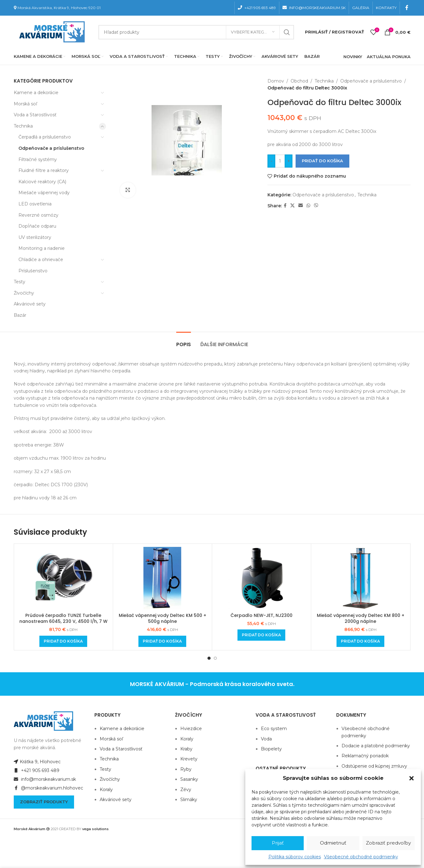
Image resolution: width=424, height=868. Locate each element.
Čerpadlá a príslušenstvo (45, 137)
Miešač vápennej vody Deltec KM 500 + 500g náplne (162, 618)
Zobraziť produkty (44, 802)
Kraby (186, 749)
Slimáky (189, 800)
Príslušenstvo (33, 271)
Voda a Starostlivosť (35, 115)
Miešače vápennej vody (44, 193)
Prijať (278, 843)
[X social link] (292, 206)
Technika (23, 126)
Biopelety (271, 749)
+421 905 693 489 (37, 770)
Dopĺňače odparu (37, 226)
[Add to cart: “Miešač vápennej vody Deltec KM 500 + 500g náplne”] (162, 641)
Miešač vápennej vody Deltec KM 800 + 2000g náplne (361, 618)
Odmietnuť (333, 843)
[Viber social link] (316, 206)
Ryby (186, 769)
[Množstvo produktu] (280, 161)
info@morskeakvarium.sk (45, 779)
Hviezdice (191, 729)
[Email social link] (301, 206)
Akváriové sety (30, 304)
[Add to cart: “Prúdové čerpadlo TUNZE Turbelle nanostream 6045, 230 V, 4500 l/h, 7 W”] (63, 641)
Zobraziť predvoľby (388, 843)
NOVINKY (353, 57)
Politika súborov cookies (295, 857)
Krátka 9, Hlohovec (37, 762)
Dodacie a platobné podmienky (376, 746)
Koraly (106, 790)
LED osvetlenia (35, 204)
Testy (20, 282)
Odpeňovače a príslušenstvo (51, 148)
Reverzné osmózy (38, 215)
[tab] (184, 341)
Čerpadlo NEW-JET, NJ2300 (262, 615)
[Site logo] (51, 32)
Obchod (299, 81)
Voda (266, 739)
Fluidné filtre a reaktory (44, 170)
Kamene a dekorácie (36, 93)
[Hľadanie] (196, 32)
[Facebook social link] (407, 8)
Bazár (20, 315)
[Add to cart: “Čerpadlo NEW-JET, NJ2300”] (261, 635)
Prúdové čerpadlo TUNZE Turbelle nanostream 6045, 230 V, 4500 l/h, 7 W (63, 618)
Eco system (274, 729)
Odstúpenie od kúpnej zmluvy (374, 766)
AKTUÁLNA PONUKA (389, 57)
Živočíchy (24, 293)
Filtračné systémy (38, 159)
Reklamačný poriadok (365, 756)
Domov (276, 81)
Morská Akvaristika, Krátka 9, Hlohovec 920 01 (59, 8)
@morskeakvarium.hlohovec (48, 788)
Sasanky (189, 779)
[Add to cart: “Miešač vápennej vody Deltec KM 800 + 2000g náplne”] (360, 641)
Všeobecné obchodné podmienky (361, 857)
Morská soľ (25, 104)
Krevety (189, 759)
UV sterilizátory (35, 237)
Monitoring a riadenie (42, 248)
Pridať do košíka (322, 161)
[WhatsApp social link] (308, 206)
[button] (412, 778)
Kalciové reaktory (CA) (42, 182)
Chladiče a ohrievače (41, 260)
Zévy (186, 790)
